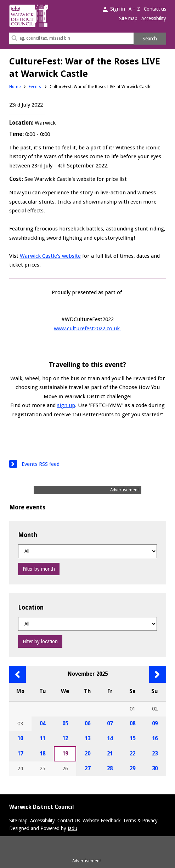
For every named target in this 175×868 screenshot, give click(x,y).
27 (87, 769)
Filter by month (39, 569)
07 (110, 724)
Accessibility (154, 18)
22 (132, 754)
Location (31, 607)
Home (15, 87)
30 (155, 769)
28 (110, 769)
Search (150, 39)
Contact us (155, 9)
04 (43, 724)
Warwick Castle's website (50, 256)
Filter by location (40, 641)
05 (65, 724)
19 (65, 754)
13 (87, 738)
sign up (66, 405)
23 (155, 754)
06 (87, 724)
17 (20, 754)
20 (87, 754)
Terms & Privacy (140, 821)
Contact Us (69, 821)
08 (132, 724)
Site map (128, 18)
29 (132, 769)
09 (155, 724)
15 (132, 738)
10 (20, 738)
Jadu (72, 828)
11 (43, 738)
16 (155, 738)
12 (65, 738)
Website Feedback (101, 821)
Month (28, 535)
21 (110, 754)
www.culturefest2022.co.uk (87, 329)
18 (43, 754)
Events (35, 87)
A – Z (134, 9)
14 (110, 738)
